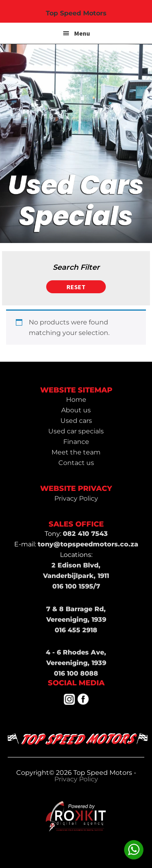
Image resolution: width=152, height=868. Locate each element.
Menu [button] (82, 33)
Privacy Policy (76, 779)
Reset (76, 287)
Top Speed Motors (76, 13)
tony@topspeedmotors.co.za (88, 544)
